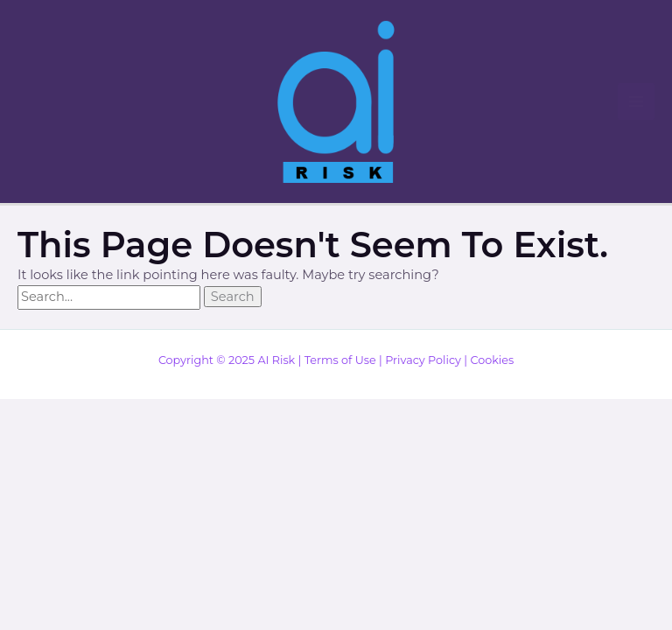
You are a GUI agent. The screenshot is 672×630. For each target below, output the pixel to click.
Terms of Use (340, 360)
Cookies (492, 360)
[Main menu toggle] (636, 101)
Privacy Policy (423, 360)
